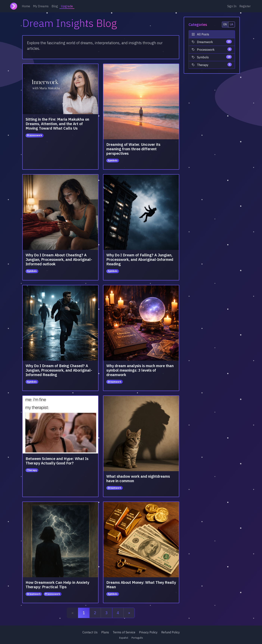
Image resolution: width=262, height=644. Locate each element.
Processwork (212, 49)
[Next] (129, 613)
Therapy (212, 65)
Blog (55, 6)
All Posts (200, 34)
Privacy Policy (148, 632)
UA (232, 24)
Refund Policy (171, 632)
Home (26, 6)
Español (124, 638)
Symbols (212, 57)
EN (225, 24)
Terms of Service (124, 632)
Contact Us (90, 632)
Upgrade (67, 6)
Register (245, 6)
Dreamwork (212, 42)
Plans (105, 632)
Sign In (232, 6)
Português (137, 638)
